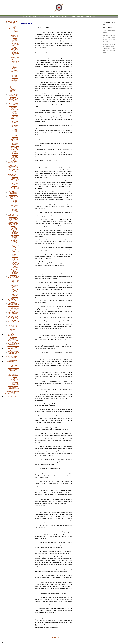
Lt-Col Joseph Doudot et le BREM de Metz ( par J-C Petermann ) (15, 180)
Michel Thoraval (15, 292)
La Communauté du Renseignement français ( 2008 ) (13, 100)
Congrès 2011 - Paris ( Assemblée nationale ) (15, 272)
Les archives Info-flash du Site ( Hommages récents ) (13, 278)
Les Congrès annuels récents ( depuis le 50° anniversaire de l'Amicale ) (13, 224)
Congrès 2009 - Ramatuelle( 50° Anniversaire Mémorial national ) (15, 259)
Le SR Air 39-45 (13, 106)
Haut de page (56, 637)
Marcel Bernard (15, 280)
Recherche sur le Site (13, 91)
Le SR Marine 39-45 (13, 105)
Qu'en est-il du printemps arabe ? (13, 332)
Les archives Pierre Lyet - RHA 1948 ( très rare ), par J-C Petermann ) (15, 117)
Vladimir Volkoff (15, 298)
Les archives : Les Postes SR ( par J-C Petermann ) (15, 151)
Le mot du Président (13, 192)
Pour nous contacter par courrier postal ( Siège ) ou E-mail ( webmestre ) (15, 45)
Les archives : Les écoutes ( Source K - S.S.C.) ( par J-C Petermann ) (15, 145)
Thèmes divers (15, 385)
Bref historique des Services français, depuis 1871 (13, 96)
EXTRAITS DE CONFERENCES (11, 335)
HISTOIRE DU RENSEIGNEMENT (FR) (11, 92)
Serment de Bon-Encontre (13, 301)
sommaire (60, 22)
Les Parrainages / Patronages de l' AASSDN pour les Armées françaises (15, 37)
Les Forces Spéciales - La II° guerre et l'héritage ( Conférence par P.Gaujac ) (13, 345)
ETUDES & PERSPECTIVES (11, 356)
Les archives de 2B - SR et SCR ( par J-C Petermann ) (15, 111)
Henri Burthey (15, 281)
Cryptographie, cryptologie (15, 380)
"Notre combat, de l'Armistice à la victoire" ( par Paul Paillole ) (13, 173)
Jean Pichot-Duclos (15, 290)
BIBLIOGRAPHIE (11, 361)
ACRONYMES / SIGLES (11, 394)
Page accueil (13, 88)
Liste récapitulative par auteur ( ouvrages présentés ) (13, 369)
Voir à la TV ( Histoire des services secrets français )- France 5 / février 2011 (13, 318)
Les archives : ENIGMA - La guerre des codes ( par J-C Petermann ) (15, 124)
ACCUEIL (11, 87)
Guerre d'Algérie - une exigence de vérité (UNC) (13, 310)
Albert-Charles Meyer (15, 286)
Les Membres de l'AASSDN (15, 31)
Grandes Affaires (15, 378)
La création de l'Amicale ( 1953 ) (13, 194)
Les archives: (13, 107)
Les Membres (13, 275)
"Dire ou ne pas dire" (13, 351)
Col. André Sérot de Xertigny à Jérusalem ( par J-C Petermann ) (15, 187)
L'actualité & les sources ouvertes (13, 360)
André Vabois (15, 294)
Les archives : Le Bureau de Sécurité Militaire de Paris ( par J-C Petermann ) (15, 157)
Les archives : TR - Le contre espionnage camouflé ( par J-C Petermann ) (15, 131)
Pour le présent (13, 29)
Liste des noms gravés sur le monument (15, 209)
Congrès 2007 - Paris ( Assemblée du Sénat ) (15, 247)
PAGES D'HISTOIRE (11, 349)
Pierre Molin (15, 288)
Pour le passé (13, 60)
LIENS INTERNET (11, 395)
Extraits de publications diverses (13, 392)
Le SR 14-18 (13, 102)
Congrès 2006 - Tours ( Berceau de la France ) (15, 242)
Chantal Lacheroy (15, 283)
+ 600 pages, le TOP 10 (11, 21)
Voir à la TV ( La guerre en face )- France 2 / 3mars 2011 (13, 323)
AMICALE (11, 191)
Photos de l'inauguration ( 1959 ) (15, 205)
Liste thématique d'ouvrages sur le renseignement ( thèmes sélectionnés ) (13, 374)
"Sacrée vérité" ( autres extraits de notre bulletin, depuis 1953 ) (13, 354)
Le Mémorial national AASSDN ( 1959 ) (13, 197)
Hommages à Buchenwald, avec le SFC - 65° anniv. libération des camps (13, 216)
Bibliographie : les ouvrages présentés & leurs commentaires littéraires (15, 79)
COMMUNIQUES (11, 300)
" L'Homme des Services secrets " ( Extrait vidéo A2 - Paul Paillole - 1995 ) (13, 163)
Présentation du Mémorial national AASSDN (15, 201)
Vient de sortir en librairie (13, 314)
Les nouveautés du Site (15, 57)
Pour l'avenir (13, 22)
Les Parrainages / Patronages (13, 220)
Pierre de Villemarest (15, 296)
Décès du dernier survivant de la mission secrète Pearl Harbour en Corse (13, 305)
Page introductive (15, 228)
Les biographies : (13, 176)
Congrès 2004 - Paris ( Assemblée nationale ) (15, 232)
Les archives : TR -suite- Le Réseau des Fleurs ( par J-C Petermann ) (15, 138)
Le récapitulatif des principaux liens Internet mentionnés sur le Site (15, 52)
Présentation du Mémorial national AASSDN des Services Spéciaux (15, 64)
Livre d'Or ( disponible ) (15, 212)
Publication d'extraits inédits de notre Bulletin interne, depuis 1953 (15, 72)
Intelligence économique (15, 383)
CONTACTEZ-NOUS (11, 396)
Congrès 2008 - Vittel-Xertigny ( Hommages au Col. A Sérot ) (15, 252)
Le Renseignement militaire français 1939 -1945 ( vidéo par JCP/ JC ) (13, 169)
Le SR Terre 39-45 (13, 103)
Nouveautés (13, 89)
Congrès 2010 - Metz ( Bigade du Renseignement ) (15, 266)
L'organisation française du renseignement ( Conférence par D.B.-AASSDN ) (13, 340)
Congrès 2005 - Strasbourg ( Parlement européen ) (15, 237)
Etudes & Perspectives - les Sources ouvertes (15, 26)
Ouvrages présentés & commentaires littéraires (13, 365)
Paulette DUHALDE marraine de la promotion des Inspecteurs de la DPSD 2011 (13, 328)
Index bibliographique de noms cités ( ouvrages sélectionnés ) (13, 388)
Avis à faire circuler (13, 312)
